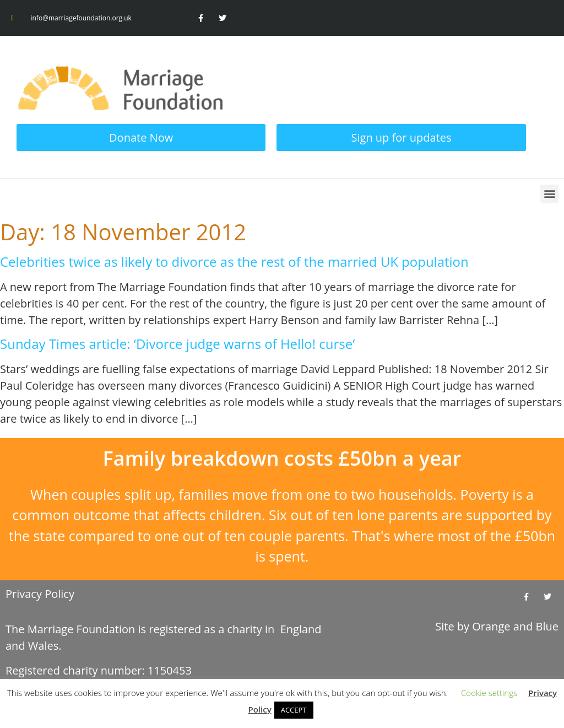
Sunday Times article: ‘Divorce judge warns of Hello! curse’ (177, 344)
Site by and (497, 626)
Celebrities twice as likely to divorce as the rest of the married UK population (234, 261)
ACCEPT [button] (294, 710)
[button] (549, 194)
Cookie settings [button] (489, 693)
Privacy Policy (40, 594)
